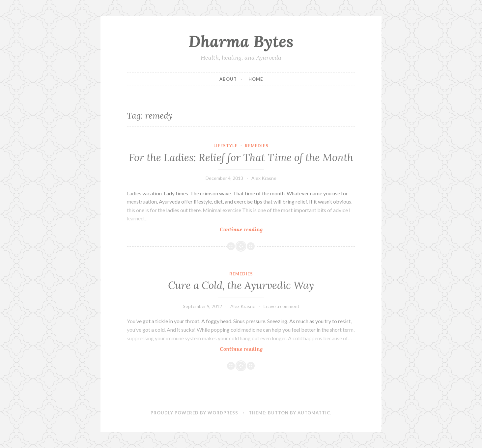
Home (256, 79)
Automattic (314, 413)
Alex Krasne (264, 178)
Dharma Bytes (241, 41)
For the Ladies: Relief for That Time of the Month (241, 157)
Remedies (257, 146)
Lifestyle (226, 146)
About (228, 79)
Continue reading (250, 229)
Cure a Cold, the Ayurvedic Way (241, 285)
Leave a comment (282, 306)
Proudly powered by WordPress (194, 413)
